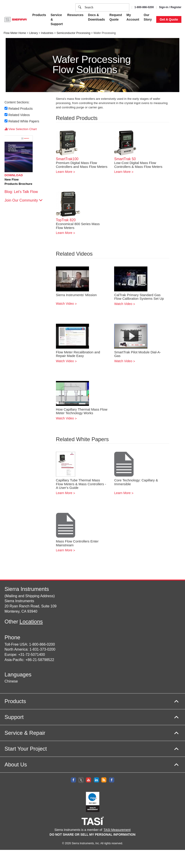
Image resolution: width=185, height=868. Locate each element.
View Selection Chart (21, 129)
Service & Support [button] (57, 19)
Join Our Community (24, 200)
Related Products (21, 109)
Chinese (11, 681)
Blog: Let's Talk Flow (23, 192)
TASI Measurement (117, 830)
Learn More (64, 172)
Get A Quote (169, 19)
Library (34, 33)
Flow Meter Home (15, 33)
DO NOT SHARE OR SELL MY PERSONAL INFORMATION (92, 835)
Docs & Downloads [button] (97, 17)
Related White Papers (24, 121)
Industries (47, 33)
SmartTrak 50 (125, 159)
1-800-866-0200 (144, 7)
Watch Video (65, 304)
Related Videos (19, 115)
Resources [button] (75, 15)
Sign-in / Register (170, 7)
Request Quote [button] (116, 17)
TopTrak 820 (66, 220)
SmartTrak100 (67, 159)
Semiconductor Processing (73, 33)
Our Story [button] (148, 17)
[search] (80, 7)
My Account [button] (133, 17)
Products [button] (39, 15)
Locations (31, 622)
